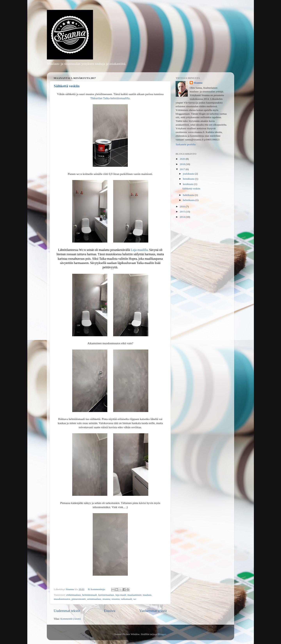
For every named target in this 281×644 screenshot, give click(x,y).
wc (135, 599)
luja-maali (121, 595)
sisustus (116, 599)
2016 (183, 206)
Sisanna (198, 83)
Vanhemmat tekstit (153, 611)
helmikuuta (189, 200)
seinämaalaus (94, 599)
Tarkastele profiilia (186, 144)
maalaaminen (134, 595)
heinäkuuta (189, 179)
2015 (183, 212)
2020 (183, 159)
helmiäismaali (90, 595)
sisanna (106, 599)
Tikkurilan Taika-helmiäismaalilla (110, 98)
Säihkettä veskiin (67, 86)
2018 (183, 164)
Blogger (162, 634)
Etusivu (110, 611)
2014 (183, 217)
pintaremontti (79, 599)
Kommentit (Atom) (71, 619)
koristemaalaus (106, 595)
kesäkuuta (188, 184)
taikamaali (126, 599)
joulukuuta (189, 174)
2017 (183, 169)
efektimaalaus (74, 595)
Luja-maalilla (139, 250)
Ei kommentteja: (97, 589)
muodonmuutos (62, 599)
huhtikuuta (189, 195)
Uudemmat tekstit (67, 611)
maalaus (147, 595)
